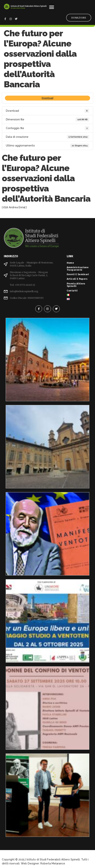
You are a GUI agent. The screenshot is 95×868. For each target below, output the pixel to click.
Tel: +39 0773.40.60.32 (22, 285)
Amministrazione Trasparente (78, 269)
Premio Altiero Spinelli (76, 285)
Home (70, 263)
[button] (52, 7)
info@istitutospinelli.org (24, 291)
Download (47, 98)
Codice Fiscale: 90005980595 (27, 298)
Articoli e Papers (78, 279)
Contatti (72, 291)
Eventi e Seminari (79, 274)
